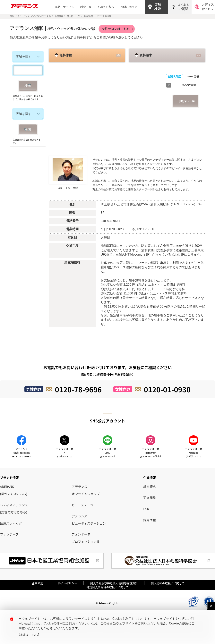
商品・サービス (66, 7)
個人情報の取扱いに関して (168, 583)
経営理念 (150, 487)
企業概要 (39, 583)
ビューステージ (83, 505)
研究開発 (150, 498)
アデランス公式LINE (107, 453)
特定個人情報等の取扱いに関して (108, 587)
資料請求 (146, 55)
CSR (146, 509)
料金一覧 (88, 7)
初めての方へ (107, 7)
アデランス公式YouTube (193, 453)
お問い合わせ (129, 7)
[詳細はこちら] (29, 635)
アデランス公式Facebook (22, 453)
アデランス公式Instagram (150, 453)
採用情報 (150, 520)
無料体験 (66, 55)
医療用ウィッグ (11, 523)
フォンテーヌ (9, 534)
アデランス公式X (64, 453)
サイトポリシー (67, 583)
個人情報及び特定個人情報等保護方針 (114, 583)
